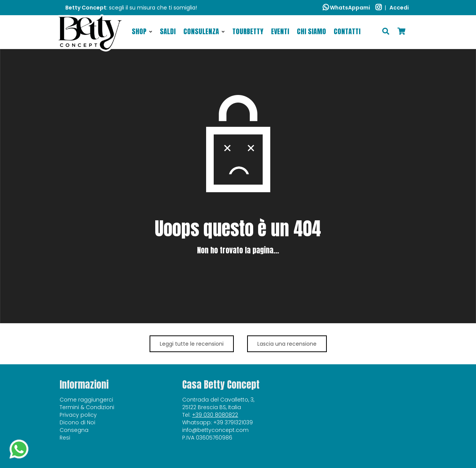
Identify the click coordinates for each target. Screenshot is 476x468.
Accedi (399, 8)
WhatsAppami (346, 8)
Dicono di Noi (77, 422)
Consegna (74, 430)
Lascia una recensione (287, 344)
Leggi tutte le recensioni (192, 344)
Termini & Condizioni (87, 407)
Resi (65, 438)
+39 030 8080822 (215, 415)
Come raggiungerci (86, 400)
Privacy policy (78, 415)
